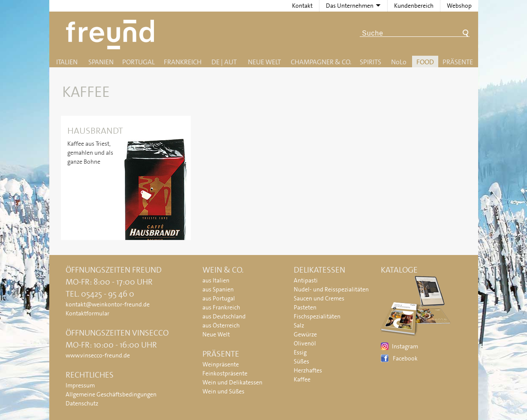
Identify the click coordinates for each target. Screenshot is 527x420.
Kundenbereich (414, 6)
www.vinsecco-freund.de (98, 355)
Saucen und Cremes (319, 298)
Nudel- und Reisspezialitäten (331, 289)
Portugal (139, 62)
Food (425, 62)
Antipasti (306, 280)
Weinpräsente (221, 364)
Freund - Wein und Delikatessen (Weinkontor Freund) (112, 34)
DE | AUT (224, 62)
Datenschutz (82, 403)
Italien (67, 62)
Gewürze (305, 334)
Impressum (80, 385)
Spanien (101, 62)
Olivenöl (305, 343)
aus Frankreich (221, 307)
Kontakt (302, 6)
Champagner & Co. (321, 62)
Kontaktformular (87, 313)
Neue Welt (264, 62)
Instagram (405, 346)
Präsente (458, 62)
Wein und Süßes (223, 391)
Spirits (370, 62)
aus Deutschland (224, 316)
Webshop (459, 6)
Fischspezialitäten (317, 316)
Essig (300, 352)
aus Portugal (219, 298)
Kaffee (302, 379)
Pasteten (305, 307)
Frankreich (183, 62)
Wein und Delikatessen (232, 382)
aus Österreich (221, 325)
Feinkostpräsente (225, 373)
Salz (299, 325)
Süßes (301, 361)
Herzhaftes (308, 370)
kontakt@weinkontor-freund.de (108, 304)
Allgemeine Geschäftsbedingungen (111, 394)
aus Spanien (218, 289)
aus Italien (216, 280)
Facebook (405, 358)
